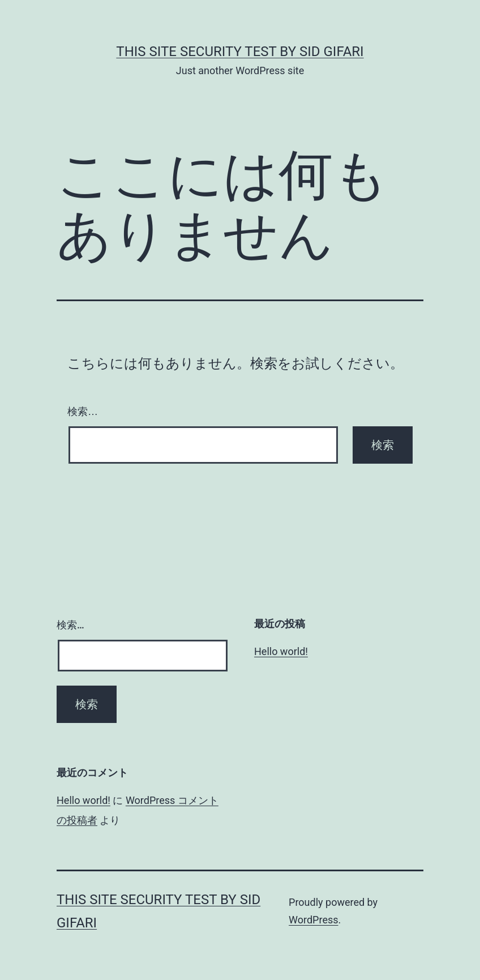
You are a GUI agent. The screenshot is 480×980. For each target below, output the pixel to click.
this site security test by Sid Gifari (240, 52)
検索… (83, 412)
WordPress (313, 920)
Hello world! (281, 651)
